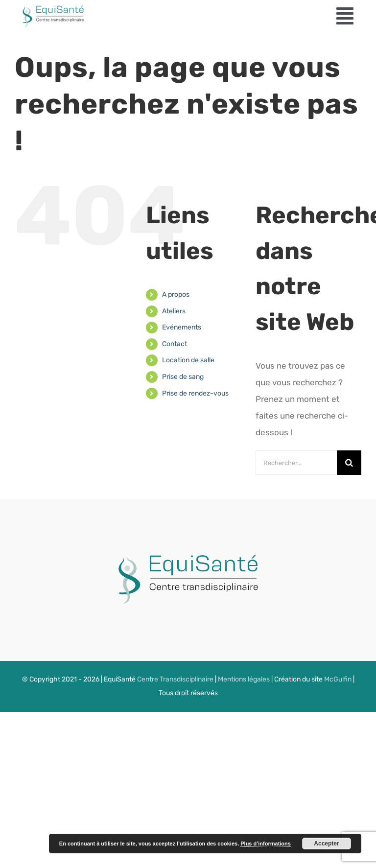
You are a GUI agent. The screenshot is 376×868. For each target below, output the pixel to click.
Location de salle (188, 360)
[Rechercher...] (296, 463)
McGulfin (338, 679)
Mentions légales (244, 679)
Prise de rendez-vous (195, 393)
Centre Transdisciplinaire (175, 679)
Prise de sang (183, 377)
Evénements (182, 327)
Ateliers (174, 311)
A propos (176, 294)
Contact (175, 344)
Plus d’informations (266, 844)
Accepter (326, 844)
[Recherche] (349, 463)
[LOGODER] (183, 547)
